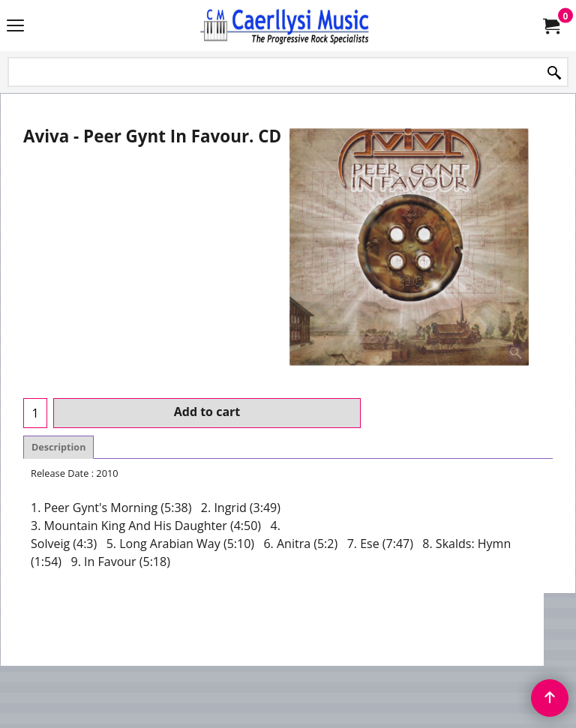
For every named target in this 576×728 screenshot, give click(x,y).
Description (58, 447)
